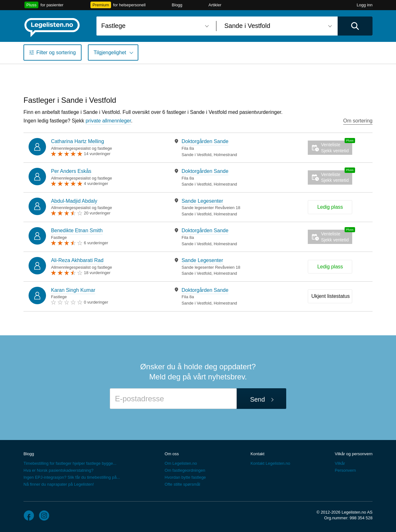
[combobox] (154, 26)
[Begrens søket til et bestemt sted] (277, 26)
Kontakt (257, 454)
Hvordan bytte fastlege (185, 477)
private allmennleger (108, 121)
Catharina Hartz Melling (78, 141)
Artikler (215, 5)
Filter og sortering (56, 53)
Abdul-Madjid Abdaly (74, 201)
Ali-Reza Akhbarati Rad (77, 260)
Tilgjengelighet (110, 53)
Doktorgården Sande (205, 141)
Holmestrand (225, 155)
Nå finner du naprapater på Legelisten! (59, 484)
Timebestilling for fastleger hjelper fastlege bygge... (70, 463)
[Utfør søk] (355, 26)
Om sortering (358, 121)
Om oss (172, 454)
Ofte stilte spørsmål (182, 484)
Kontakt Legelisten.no (270, 463)
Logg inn (365, 5)
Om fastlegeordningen (185, 470)
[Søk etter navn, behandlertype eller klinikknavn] (154, 26)
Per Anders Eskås (71, 171)
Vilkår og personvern (354, 454)
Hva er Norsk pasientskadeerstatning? (58, 470)
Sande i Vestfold (196, 155)
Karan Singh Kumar (73, 290)
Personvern (345, 470)
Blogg (177, 5)
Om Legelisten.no (181, 463)
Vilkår (340, 463)
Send (257, 399)
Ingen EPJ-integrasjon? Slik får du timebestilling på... (72, 477)
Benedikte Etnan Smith (77, 230)
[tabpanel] (228, 148)
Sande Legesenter (202, 201)
